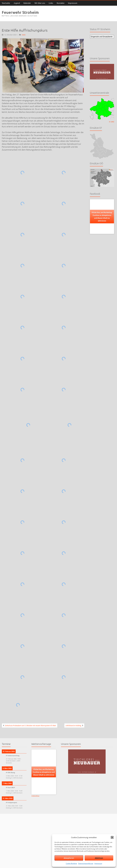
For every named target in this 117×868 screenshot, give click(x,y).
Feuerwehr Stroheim (20, 12)
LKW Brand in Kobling (73, 725)
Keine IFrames (102, 44)
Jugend (17, 3)
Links (51, 3)
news (24, 35)
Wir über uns (40, 3)
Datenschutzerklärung (86, 863)
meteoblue (35, 796)
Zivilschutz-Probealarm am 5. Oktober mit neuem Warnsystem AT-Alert (31, 725)
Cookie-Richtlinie (71, 863)
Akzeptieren (69, 858)
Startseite (6, 3)
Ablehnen (99, 858)
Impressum (98, 863)
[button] (112, 837)
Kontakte (61, 3)
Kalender (27, 3)
